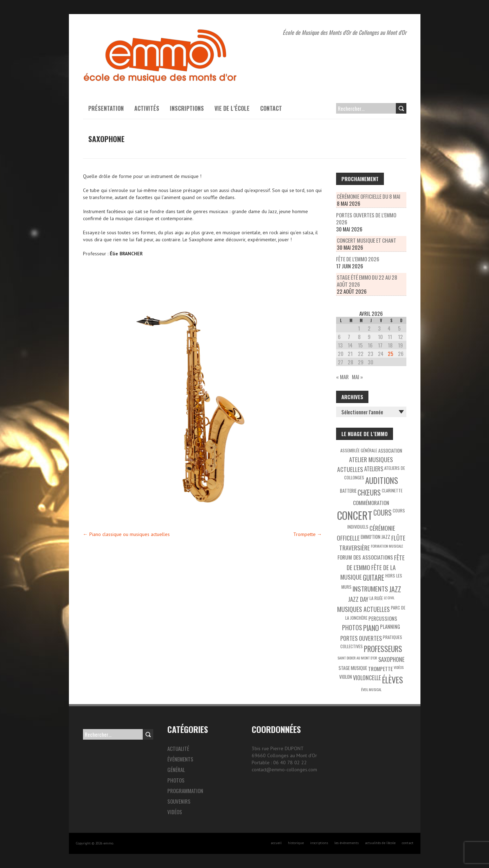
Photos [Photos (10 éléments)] (352, 627)
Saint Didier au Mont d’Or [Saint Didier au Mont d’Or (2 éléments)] (357, 658)
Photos (176, 780)
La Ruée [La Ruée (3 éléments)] (376, 598)
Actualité (178, 748)
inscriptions (319, 843)
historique (296, 843)
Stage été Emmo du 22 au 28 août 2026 (367, 281)
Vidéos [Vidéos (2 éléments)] (399, 667)
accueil (276, 843)
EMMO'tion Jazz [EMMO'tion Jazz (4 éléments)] (375, 537)
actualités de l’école (380, 843)
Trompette (308, 534)
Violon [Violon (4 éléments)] (346, 677)
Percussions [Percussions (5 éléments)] (383, 618)
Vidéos (175, 812)
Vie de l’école (232, 108)
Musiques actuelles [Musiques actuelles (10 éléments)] (363, 609)
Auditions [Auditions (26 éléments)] (382, 480)
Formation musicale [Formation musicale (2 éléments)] (387, 546)
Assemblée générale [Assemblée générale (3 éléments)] (359, 450)
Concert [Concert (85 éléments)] (355, 515)
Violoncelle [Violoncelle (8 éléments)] (367, 678)
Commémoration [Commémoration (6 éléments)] (371, 503)
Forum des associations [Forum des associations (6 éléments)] (365, 557)
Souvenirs (179, 801)
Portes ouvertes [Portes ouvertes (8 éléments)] (361, 638)
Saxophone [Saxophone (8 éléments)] (391, 659)
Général (176, 770)
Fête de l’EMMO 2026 (358, 259)
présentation (106, 108)
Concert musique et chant (366, 240)
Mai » (357, 377)
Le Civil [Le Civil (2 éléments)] (389, 598)
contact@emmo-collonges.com (284, 770)
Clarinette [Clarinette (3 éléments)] (392, 490)
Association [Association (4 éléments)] (390, 451)
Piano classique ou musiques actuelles (126, 534)
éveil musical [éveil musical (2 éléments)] (371, 689)
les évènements (346, 843)
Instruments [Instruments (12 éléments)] (370, 589)
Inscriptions (187, 108)
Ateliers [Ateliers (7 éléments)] (374, 469)
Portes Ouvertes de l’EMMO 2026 (366, 218)
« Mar (342, 377)
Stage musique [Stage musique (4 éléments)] (353, 668)
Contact (271, 108)
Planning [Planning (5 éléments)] (390, 627)
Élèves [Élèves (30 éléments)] (393, 680)
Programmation (185, 791)
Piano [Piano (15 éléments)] (371, 628)
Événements (180, 759)
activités (147, 108)
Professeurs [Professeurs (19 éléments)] (383, 649)
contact (408, 843)
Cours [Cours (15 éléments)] (382, 512)
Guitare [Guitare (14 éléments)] (374, 578)
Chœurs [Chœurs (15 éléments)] (369, 492)
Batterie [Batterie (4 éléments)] (348, 491)
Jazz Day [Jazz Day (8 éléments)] (358, 599)
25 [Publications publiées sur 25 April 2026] (391, 353)
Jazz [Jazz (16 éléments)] (395, 589)
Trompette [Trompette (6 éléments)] (380, 669)
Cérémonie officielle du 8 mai (369, 196)
